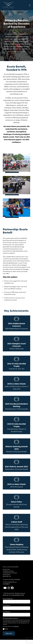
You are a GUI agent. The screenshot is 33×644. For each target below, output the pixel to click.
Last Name (7, 612)
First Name (7, 605)
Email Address (8, 599)
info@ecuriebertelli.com (10, 582)
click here (16, 626)
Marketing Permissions (10, 618)
